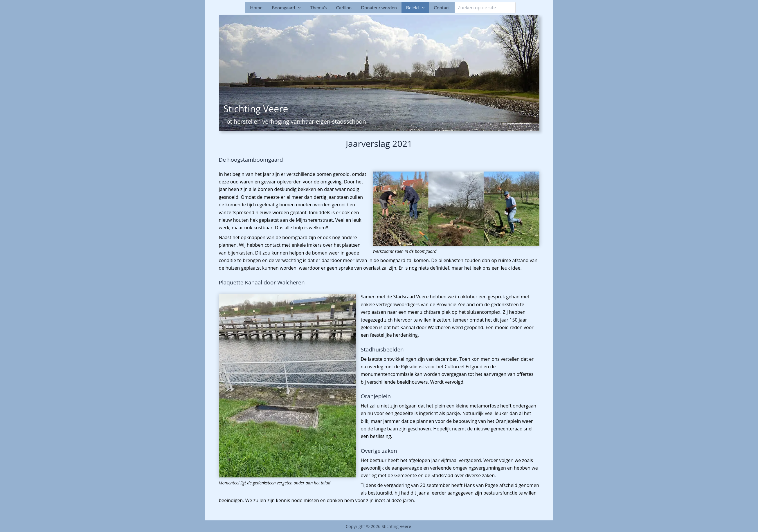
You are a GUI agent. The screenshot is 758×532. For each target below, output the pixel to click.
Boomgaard (286, 8)
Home (256, 7)
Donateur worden (379, 7)
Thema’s (318, 7)
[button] (298, 8)
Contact (442, 7)
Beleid (415, 8)
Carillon (344, 7)
